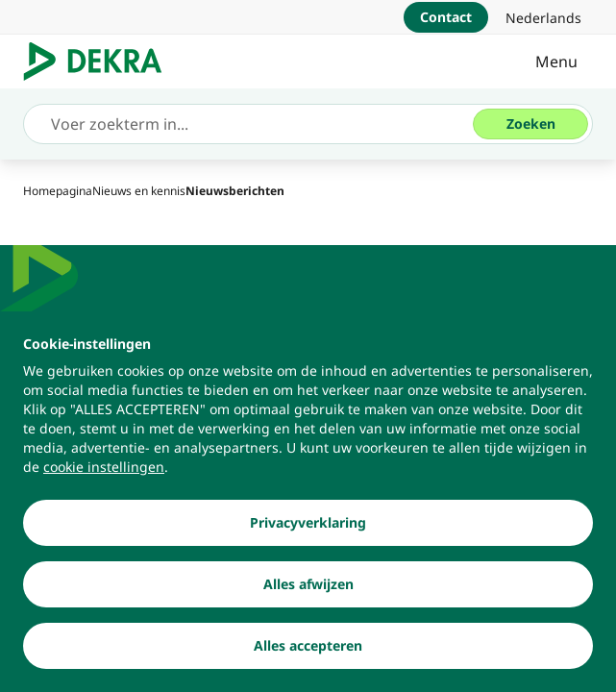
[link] (543, 17)
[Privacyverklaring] (308, 532)
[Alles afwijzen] (308, 594)
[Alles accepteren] (308, 655)
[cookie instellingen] (104, 477)
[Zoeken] (530, 124)
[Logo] (100, 62)
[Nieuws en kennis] (139, 191)
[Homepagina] (58, 191)
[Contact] (446, 17)
